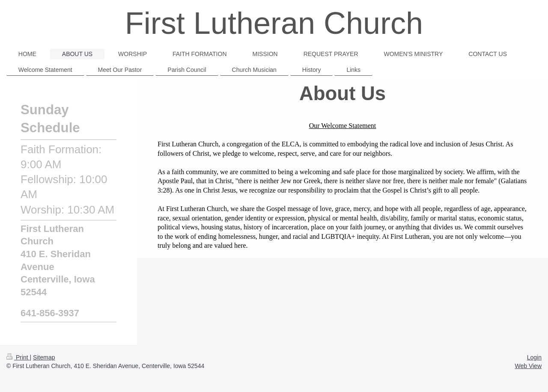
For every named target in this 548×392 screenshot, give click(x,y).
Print (18, 357)
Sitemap (44, 357)
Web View (528, 366)
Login (534, 357)
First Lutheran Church (274, 23)
